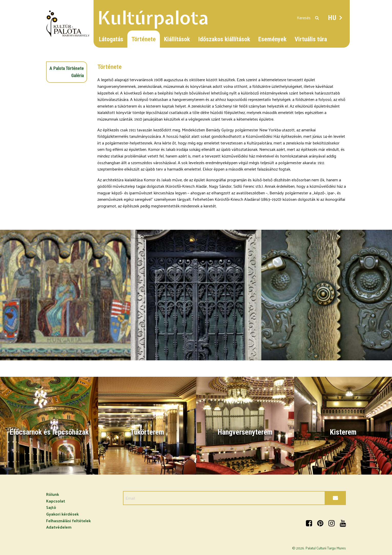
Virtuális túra (311, 39)
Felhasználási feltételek (68, 521)
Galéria (78, 76)
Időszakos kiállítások (224, 39)
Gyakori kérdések (62, 514)
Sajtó (51, 507)
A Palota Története (67, 68)
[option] (65, 295)
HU (332, 18)
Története (144, 39)
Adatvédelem (59, 527)
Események (272, 39)
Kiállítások (177, 39)
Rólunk (53, 494)
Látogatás (111, 39)
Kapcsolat (56, 501)
